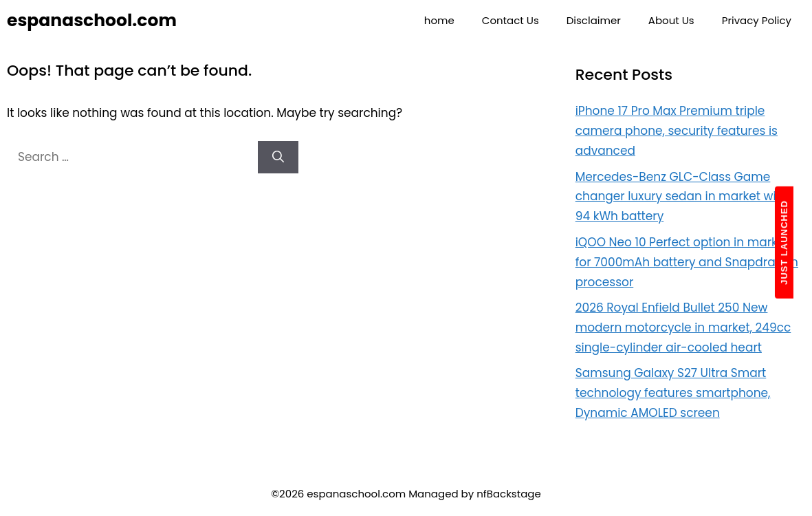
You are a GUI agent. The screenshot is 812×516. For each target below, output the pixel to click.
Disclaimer (594, 20)
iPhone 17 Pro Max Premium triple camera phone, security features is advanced (677, 131)
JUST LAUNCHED (784, 243)
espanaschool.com (92, 20)
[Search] (278, 158)
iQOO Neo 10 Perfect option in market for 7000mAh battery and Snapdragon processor (687, 262)
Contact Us (511, 20)
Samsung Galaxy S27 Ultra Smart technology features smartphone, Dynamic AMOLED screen (673, 393)
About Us (671, 20)
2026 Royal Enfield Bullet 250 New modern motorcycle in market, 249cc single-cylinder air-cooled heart (683, 327)
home (439, 20)
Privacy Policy (757, 20)
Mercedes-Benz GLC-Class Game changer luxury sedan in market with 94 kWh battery (682, 197)
